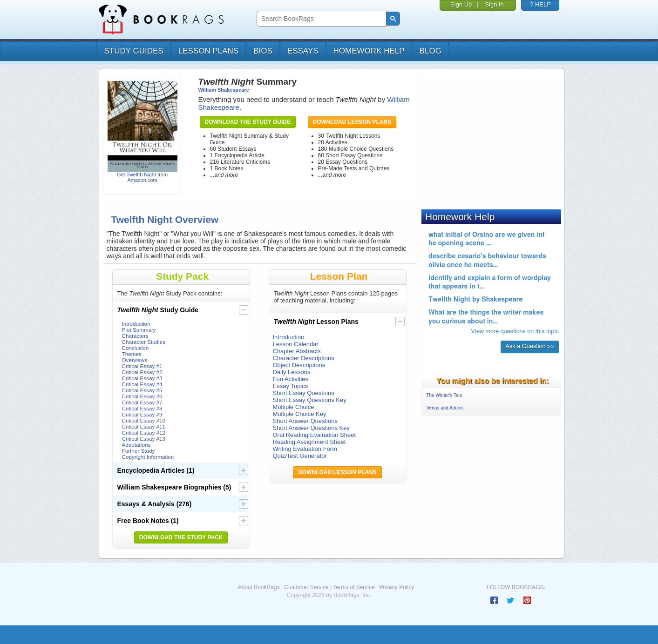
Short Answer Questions (305, 421)
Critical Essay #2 (142, 372)
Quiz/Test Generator (300, 456)
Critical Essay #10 (144, 420)
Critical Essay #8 (142, 408)
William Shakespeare (224, 90)
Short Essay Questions (304, 393)
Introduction (136, 324)
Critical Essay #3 (142, 378)
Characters (135, 336)
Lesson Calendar (296, 344)
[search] (321, 19)
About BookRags (258, 587)
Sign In (494, 4)
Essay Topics (291, 386)
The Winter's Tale (444, 395)
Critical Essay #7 (142, 402)
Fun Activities (291, 379)
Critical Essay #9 (142, 414)
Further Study (139, 451)
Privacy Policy (397, 587)
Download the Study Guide (248, 122)
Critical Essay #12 (144, 433)
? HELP (540, 4)
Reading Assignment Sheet (309, 442)
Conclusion (136, 348)
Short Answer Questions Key (311, 428)
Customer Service (306, 587)
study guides (134, 51)
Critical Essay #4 (142, 384)
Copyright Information (148, 457)
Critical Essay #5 (142, 390)
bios (263, 51)
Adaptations (136, 445)
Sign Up (461, 4)
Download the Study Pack (181, 537)
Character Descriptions (304, 358)
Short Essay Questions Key (310, 400)
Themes (132, 354)
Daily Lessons (292, 372)
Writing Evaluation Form (305, 449)
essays (303, 51)
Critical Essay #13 (144, 439)
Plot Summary (139, 330)
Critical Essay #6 (142, 396)
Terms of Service (354, 587)
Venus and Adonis (445, 408)
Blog (431, 51)
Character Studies (144, 342)
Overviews (135, 360)
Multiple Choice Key (300, 414)
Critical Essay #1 (142, 366)
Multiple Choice (294, 407)
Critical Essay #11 (144, 426)
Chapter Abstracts (297, 351)
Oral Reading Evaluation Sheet (315, 435)
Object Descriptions (299, 365)
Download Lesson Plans (352, 122)
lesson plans (208, 51)
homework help (369, 51)
